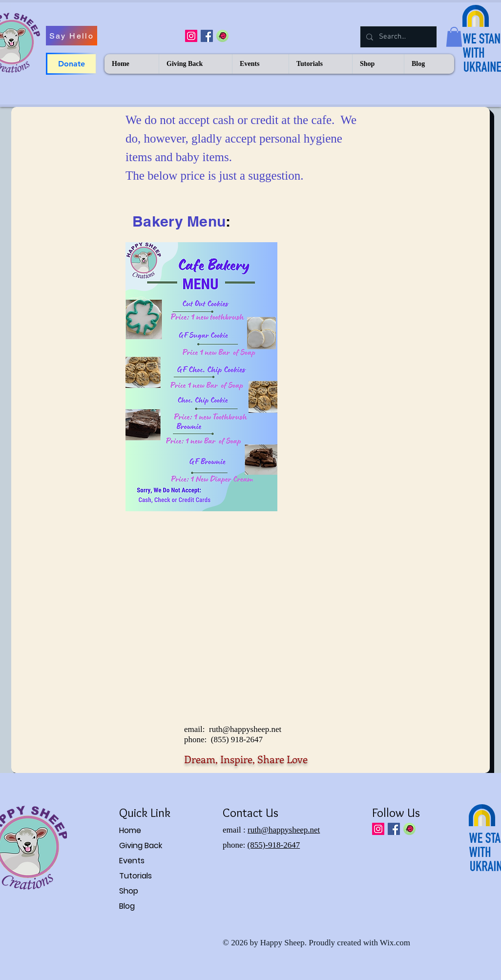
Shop (129, 891)
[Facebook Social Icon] (207, 36)
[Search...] (397, 37)
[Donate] (72, 64)
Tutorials (136, 876)
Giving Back (141, 845)
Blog (127, 906)
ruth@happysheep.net (245, 729)
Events (132, 861)
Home (130, 830)
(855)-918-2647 (274, 845)
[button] (454, 37)
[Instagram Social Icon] (191, 36)
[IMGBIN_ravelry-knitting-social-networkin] (222, 36)
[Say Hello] (72, 36)
